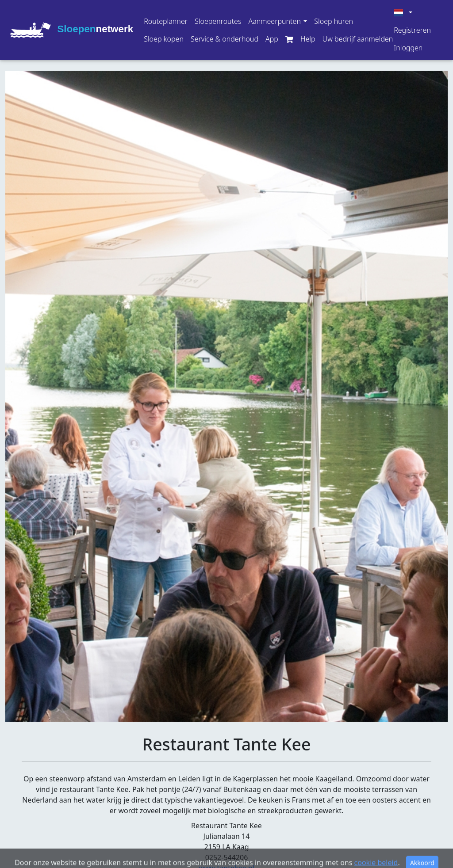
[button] (278, 21)
